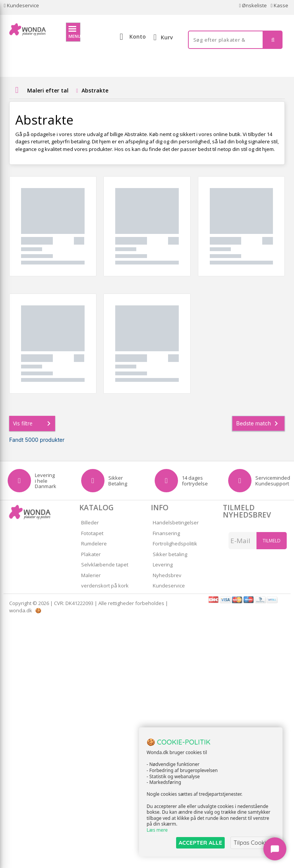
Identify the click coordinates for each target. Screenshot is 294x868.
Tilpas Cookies (253, 843)
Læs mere (157, 830)
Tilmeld (272, 541)
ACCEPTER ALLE (200, 843)
